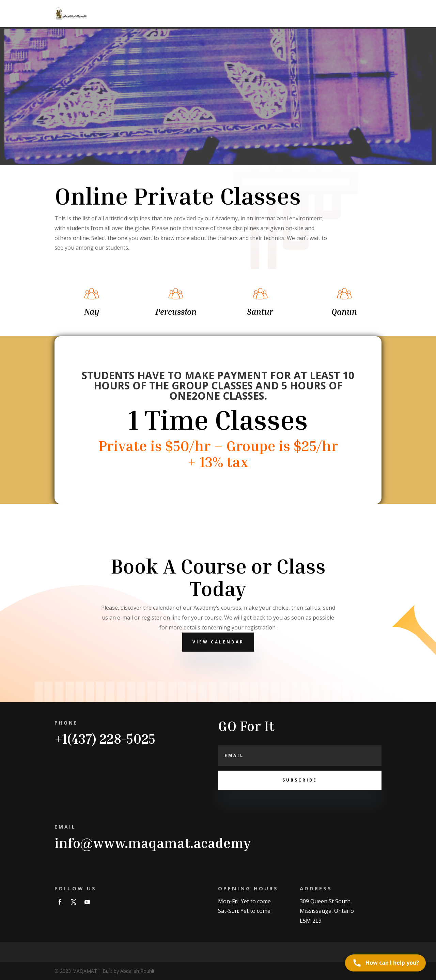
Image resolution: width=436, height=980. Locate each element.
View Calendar (218, 642)
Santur (260, 312)
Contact (372, 14)
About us (342, 14)
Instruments (249, 14)
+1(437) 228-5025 (105, 739)
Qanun (344, 312)
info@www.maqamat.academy (153, 843)
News (279, 14)
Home (162, 14)
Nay (92, 312)
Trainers (188, 14)
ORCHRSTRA (309, 14)
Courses (216, 14)
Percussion (176, 312)
